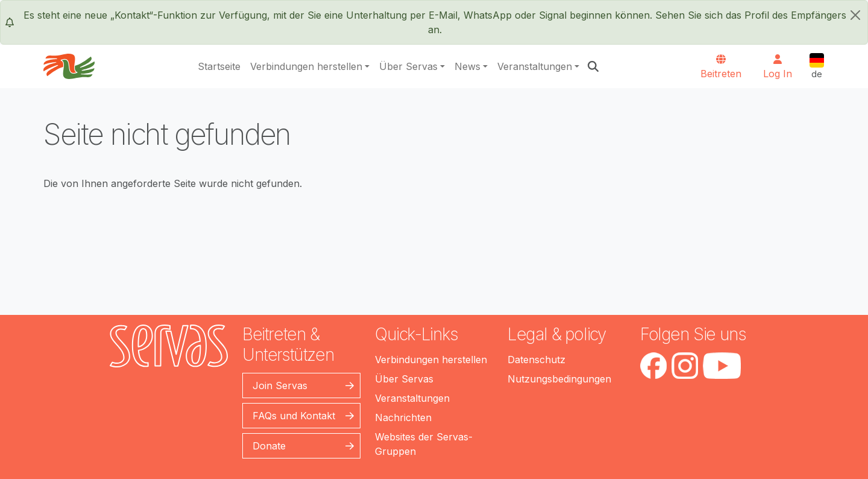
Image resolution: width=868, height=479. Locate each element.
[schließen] (855, 15)
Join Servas (280, 385)
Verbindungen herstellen (306, 66)
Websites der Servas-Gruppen (424, 444)
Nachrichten (403, 417)
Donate (269, 446)
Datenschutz (536, 360)
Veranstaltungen (535, 66)
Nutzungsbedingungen (559, 379)
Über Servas (408, 66)
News (467, 66)
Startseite (219, 66)
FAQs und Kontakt (294, 416)
